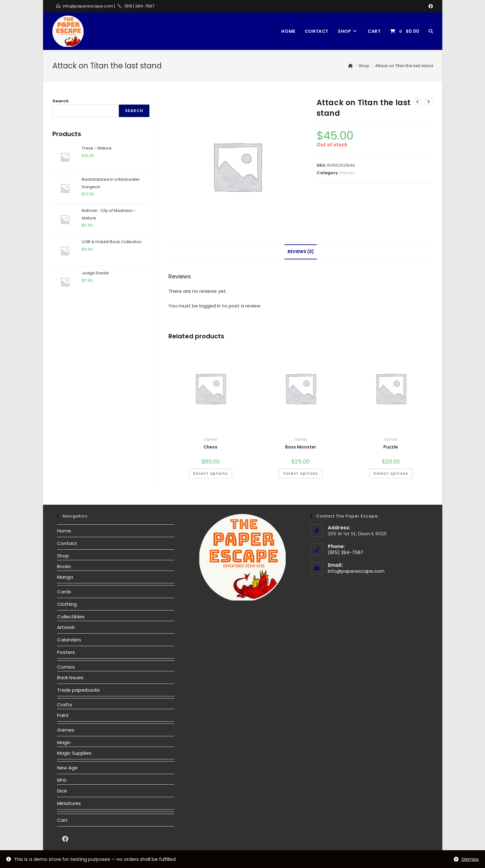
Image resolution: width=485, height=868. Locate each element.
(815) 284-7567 (139, 6)
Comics (66, 667)
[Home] (350, 66)
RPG (62, 780)
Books (64, 566)
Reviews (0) (301, 252)
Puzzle (391, 447)
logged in (210, 306)
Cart (62, 820)
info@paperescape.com (88, 6)
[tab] (301, 252)
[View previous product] (418, 102)
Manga (65, 577)
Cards (64, 592)
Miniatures (69, 803)
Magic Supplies (74, 753)
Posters (66, 652)
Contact (67, 543)
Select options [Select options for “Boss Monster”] (301, 473)
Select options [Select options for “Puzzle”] (391, 473)
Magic (64, 742)
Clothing (67, 604)
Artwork (66, 627)
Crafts (65, 705)
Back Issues (70, 677)
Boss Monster (301, 447)
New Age (67, 768)
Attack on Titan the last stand (404, 66)
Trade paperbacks (78, 690)
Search (61, 101)
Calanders (69, 640)
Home (64, 531)
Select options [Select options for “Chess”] (210, 473)
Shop (63, 556)
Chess (210, 447)
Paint (63, 715)
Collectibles (71, 617)
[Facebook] (430, 6)
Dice (62, 791)
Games (347, 173)
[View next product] (429, 102)
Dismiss (470, 859)
